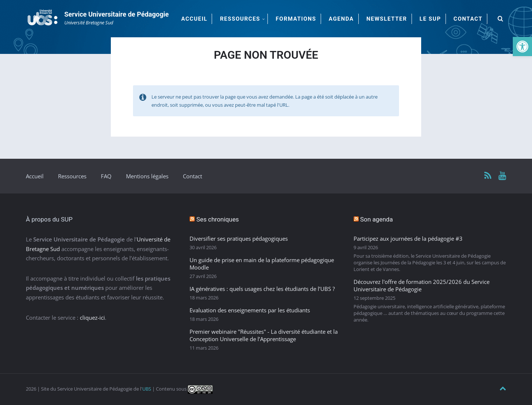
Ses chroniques (218, 219)
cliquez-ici (92, 318)
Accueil (35, 176)
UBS (147, 389)
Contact (192, 176)
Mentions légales (147, 176)
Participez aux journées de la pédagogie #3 (408, 238)
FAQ (106, 176)
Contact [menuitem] (468, 19)
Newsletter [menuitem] (387, 19)
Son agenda (377, 219)
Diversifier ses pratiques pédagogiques (239, 238)
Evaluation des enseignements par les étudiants (250, 310)
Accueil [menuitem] (195, 19)
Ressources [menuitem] (240, 19)
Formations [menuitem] (296, 19)
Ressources (72, 176)
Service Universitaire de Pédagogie (117, 14)
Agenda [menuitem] (341, 19)
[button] (522, 47)
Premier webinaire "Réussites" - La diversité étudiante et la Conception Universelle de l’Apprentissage (264, 335)
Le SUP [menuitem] (430, 19)
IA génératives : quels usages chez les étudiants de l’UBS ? (262, 289)
